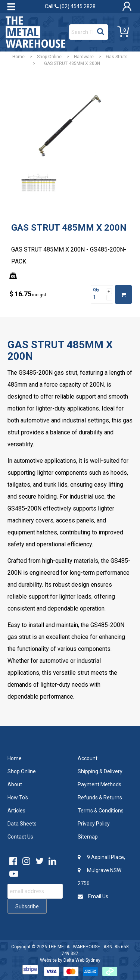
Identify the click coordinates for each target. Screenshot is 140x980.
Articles (16, 811)
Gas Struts (117, 57)
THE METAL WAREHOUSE (74, 947)
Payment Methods (99, 784)
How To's (18, 798)
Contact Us (20, 837)
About (15, 784)
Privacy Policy (94, 824)
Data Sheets (22, 824)
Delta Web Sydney (82, 960)
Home (18, 57)
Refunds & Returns (100, 798)
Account (88, 758)
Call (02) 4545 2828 (70, 6)
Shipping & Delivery (100, 771)
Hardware (84, 57)
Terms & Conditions (101, 811)
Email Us (93, 896)
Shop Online (49, 57)
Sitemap (88, 837)
